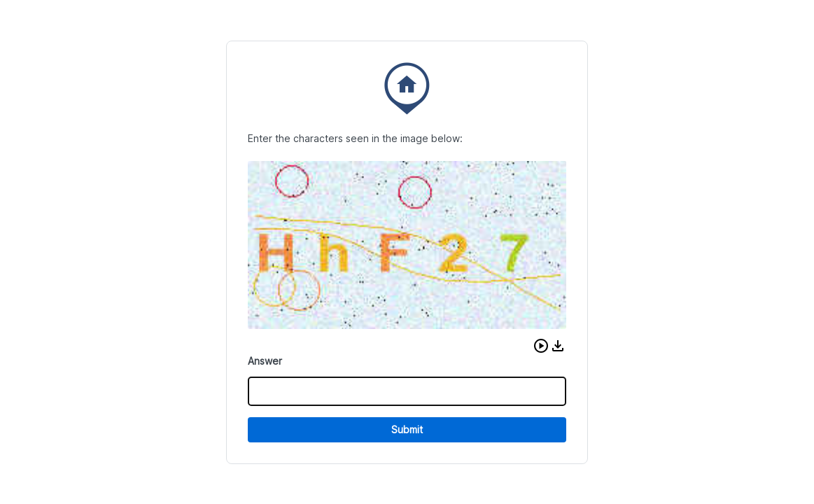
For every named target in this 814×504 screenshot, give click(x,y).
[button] (541, 346)
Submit (407, 429)
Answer (265, 361)
